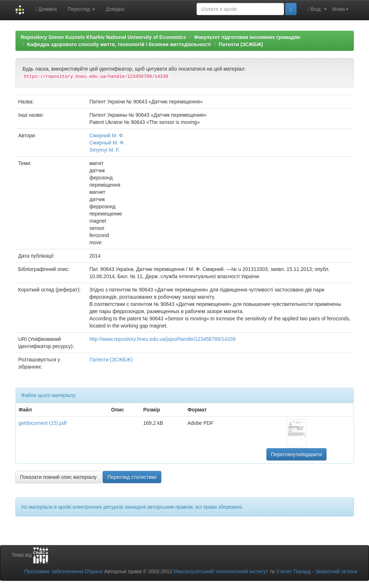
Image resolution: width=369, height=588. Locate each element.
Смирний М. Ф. (107, 135)
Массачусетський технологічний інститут (221, 571)
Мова (340, 9)
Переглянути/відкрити (297, 454)
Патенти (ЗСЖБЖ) (241, 44)
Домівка (46, 9)
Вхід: (317, 9)
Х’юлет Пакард (293, 571)
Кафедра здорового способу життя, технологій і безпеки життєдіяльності (119, 44)
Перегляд (81, 9)
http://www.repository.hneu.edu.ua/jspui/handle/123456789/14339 (162, 339)
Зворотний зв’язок (336, 571)
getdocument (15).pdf (43, 423)
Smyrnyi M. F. (105, 150)
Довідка (115, 9)
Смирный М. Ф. (107, 143)
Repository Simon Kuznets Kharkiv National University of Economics (104, 37)
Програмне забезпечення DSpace (63, 571)
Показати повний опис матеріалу (58, 477)
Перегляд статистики (132, 477)
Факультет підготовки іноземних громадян (247, 37)
